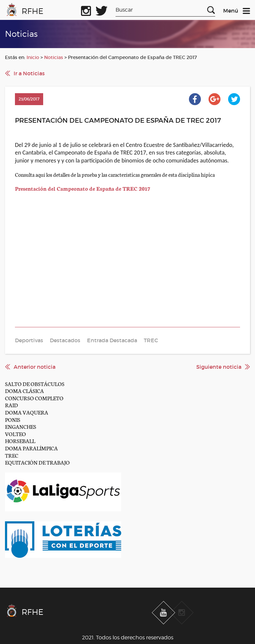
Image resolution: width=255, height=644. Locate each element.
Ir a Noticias (29, 73)
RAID (11, 405)
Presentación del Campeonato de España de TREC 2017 (83, 188)
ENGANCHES (21, 426)
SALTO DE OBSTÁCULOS (35, 384)
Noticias (54, 57)
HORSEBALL (20, 441)
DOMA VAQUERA (27, 412)
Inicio (33, 57)
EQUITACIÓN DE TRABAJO (37, 462)
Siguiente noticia (219, 367)
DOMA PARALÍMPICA (31, 448)
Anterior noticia (35, 367)
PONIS (13, 419)
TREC (12, 455)
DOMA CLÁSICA (24, 390)
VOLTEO (15, 434)
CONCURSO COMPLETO (34, 398)
